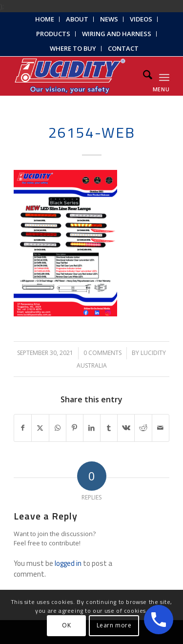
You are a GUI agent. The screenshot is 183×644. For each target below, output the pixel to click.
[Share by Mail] (161, 428)
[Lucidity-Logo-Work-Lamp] (76, 76)
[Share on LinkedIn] (92, 428)
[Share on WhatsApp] (58, 428)
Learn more (114, 625)
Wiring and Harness (117, 34)
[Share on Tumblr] (109, 428)
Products (53, 34)
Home (45, 19)
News (109, 19)
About (77, 19)
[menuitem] (45, 19)
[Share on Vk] (126, 428)
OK (66, 625)
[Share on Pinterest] (75, 428)
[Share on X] (40, 428)
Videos (141, 19)
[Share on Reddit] (143, 428)
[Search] (143, 76)
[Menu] (164, 76)
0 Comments (102, 353)
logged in (68, 563)
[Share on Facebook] (23, 428)
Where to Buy (73, 48)
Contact (123, 48)
